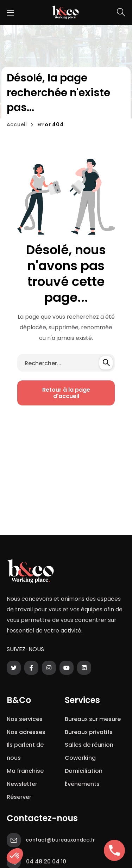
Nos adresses (26, 732)
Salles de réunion (89, 745)
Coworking (80, 758)
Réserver (19, 797)
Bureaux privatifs (89, 732)
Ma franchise (26, 771)
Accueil (17, 124)
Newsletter (23, 784)
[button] (121, 12)
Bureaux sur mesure (93, 719)
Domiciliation (84, 771)
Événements (82, 784)
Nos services (25, 719)
